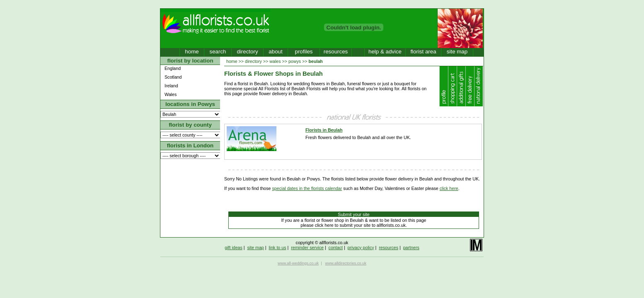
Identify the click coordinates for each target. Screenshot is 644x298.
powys (295, 61)
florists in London (190, 145)
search (218, 52)
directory (247, 52)
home (192, 52)
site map (457, 52)
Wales (171, 94)
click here (449, 188)
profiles (304, 52)
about (275, 52)
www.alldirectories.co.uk (346, 263)
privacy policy (361, 248)
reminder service (307, 248)
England (173, 68)
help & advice (385, 52)
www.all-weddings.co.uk (298, 263)
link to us (277, 248)
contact (336, 248)
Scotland (173, 77)
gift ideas (234, 248)
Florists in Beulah (324, 130)
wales (275, 61)
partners (411, 248)
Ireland (171, 86)
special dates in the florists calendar (307, 188)
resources (336, 52)
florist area (423, 52)
